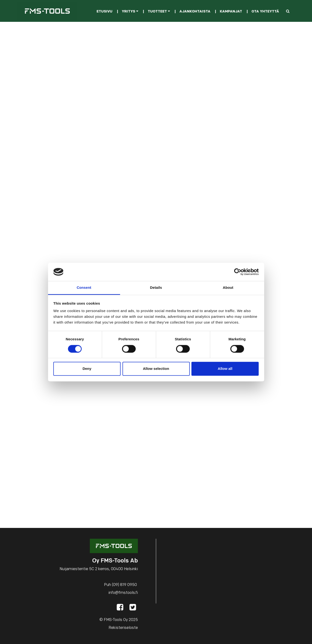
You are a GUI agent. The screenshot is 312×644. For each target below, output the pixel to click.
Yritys (130, 12)
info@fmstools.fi (123, 593)
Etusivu (104, 12)
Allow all (225, 369)
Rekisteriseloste (123, 628)
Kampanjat (231, 12)
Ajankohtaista (195, 12)
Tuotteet (159, 12)
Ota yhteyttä (265, 12)
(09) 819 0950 (124, 585)
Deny (87, 369)
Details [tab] (156, 288)
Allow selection (156, 369)
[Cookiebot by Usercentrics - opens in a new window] (238, 272)
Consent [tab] (84, 288)
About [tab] (228, 288)
